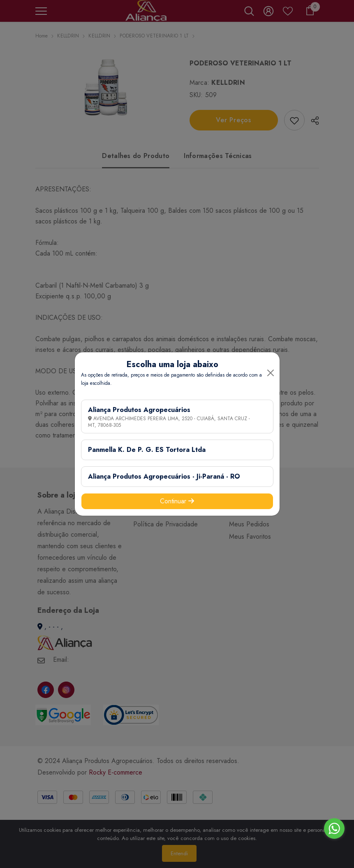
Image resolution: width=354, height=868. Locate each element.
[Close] (271, 373)
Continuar (177, 501)
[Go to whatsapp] (334, 828)
